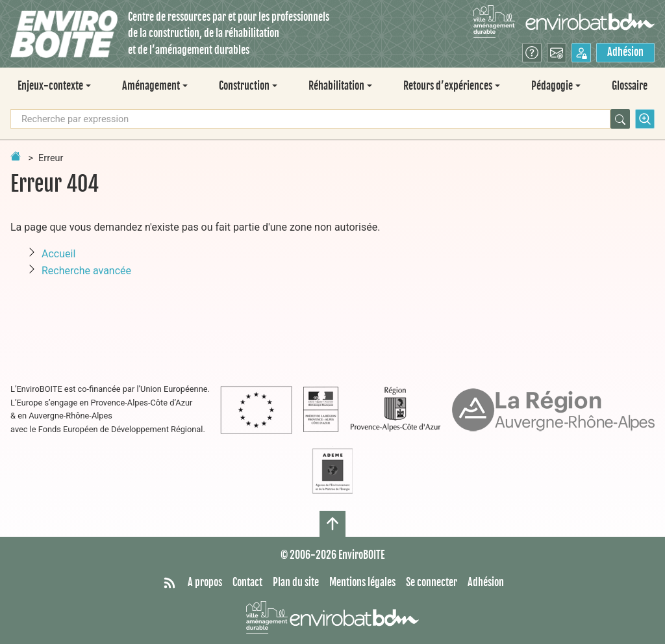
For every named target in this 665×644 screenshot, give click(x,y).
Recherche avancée (86, 271)
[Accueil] (64, 34)
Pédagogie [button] (552, 86)
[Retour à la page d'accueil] (16, 156)
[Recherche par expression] (310, 119)
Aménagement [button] (151, 86)
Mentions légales (362, 582)
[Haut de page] (332, 524)
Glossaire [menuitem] (630, 86)
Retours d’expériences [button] (448, 86)
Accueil (58, 254)
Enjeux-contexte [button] (50, 86)
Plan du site (296, 582)
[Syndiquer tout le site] (169, 583)
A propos (205, 582)
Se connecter (432, 582)
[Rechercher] (620, 119)
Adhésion (625, 52)
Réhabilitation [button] (336, 86)
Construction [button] (244, 86)
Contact (247, 582)
